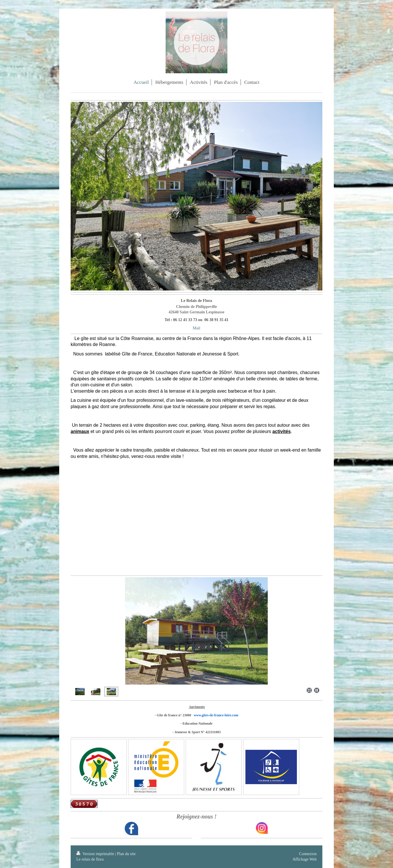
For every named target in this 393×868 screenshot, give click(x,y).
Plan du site (126, 854)
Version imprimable (96, 854)
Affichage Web (305, 859)
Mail (196, 328)
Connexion (308, 854)
